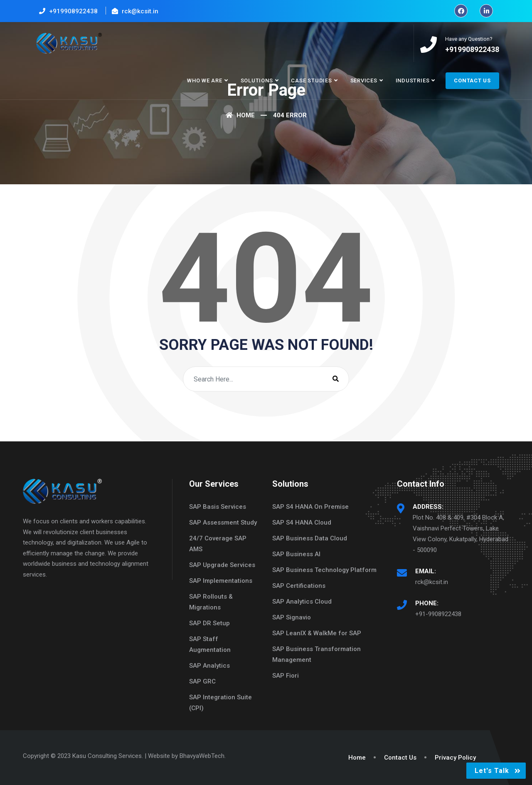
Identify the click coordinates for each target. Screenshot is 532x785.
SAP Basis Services (218, 507)
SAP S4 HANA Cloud (302, 523)
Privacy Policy (455, 758)
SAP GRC (202, 681)
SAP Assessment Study (223, 523)
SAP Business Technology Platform (324, 570)
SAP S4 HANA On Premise (310, 507)
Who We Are (205, 80)
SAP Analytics (209, 666)
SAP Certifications (299, 586)
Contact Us (472, 80)
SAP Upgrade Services (222, 565)
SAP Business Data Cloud (310, 538)
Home (240, 115)
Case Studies (311, 80)
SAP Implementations (221, 581)
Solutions (257, 80)
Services (364, 80)
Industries (413, 80)
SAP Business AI (296, 554)
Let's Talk (492, 771)
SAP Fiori (286, 676)
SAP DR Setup (209, 623)
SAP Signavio (292, 617)
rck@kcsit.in (432, 582)
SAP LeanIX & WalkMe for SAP (317, 633)
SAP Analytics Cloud (302, 602)
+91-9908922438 (438, 614)
